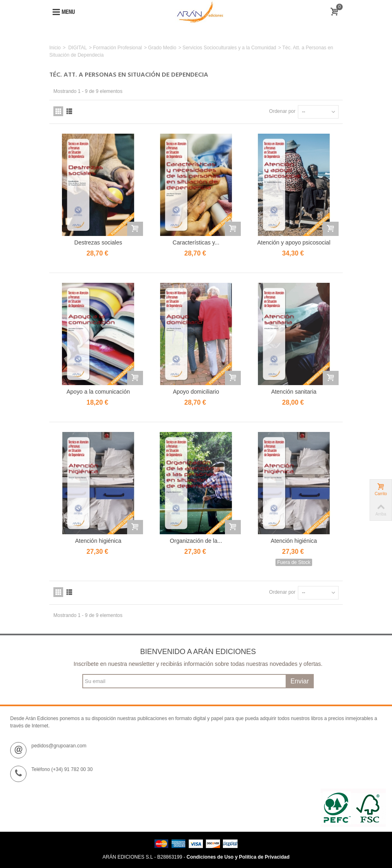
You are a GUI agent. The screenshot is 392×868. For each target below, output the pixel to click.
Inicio (55, 48)
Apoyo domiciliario (196, 392)
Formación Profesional (117, 48)
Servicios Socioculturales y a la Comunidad (229, 48)
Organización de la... (196, 541)
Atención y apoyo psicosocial (294, 242)
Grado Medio (162, 48)
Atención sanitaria (294, 392)
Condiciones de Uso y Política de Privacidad (238, 857)
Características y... (196, 242)
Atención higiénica (98, 541)
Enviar (300, 681)
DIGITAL (77, 48)
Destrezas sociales (98, 242)
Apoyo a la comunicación (98, 392)
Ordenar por (282, 111)
